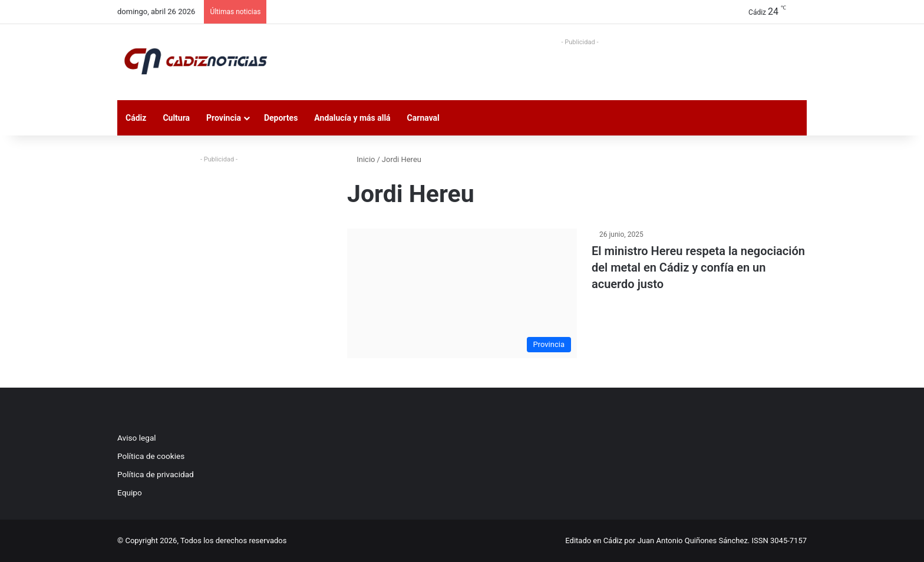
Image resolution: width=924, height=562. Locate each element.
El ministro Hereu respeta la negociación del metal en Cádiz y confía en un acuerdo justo (698, 267)
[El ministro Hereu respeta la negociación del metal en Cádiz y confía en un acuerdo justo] (462, 293)
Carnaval (423, 118)
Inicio (361, 159)
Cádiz (136, 118)
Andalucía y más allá (352, 118)
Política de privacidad (156, 474)
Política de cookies (151, 456)
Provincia (224, 118)
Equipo (130, 492)
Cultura (176, 118)
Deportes (281, 118)
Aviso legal (137, 438)
